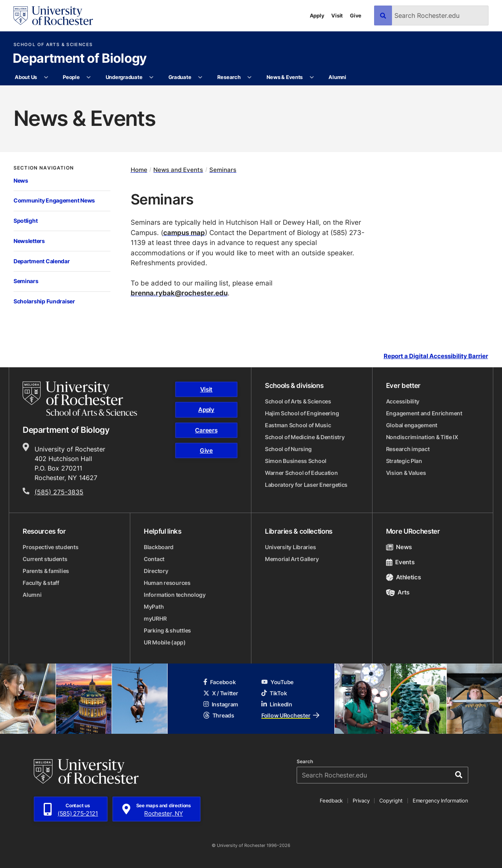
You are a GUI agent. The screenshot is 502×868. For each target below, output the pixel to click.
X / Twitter (221, 693)
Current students (45, 559)
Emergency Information (440, 800)
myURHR (155, 618)
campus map (184, 232)
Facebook (220, 682)
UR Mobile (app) (165, 642)
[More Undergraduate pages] (152, 77)
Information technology (175, 595)
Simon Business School (296, 461)
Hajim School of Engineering (302, 413)
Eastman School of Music (298, 425)
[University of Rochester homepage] (53, 16)
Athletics (404, 577)
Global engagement (412, 425)
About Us (26, 77)
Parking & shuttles (167, 630)
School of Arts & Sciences (53, 45)
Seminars (26, 281)
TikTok (274, 693)
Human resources (167, 583)
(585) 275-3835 (59, 492)
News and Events (178, 170)
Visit (337, 15)
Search (305, 762)
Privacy (361, 800)
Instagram (221, 704)
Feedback (331, 800)
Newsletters (29, 241)
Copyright (391, 800)
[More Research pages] (250, 77)
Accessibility (403, 401)
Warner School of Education (301, 473)
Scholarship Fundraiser (44, 301)
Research (229, 77)
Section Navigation (44, 168)
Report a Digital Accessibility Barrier (436, 356)
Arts (398, 592)
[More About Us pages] (46, 77)
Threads (219, 715)
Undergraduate (124, 77)
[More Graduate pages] (200, 77)
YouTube (277, 682)
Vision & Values (406, 473)
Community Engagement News (54, 200)
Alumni (337, 77)
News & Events (285, 77)
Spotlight (26, 221)
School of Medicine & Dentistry (305, 437)
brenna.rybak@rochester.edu (179, 293)
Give (356, 15)
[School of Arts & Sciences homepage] (80, 399)
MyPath (154, 607)
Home (139, 170)
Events (400, 562)
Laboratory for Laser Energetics (306, 485)
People (71, 77)
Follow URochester (290, 715)
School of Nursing (288, 449)
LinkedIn (277, 704)
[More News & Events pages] (312, 77)
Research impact (408, 449)
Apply (317, 15)
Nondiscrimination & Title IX (422, 437)
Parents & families (46, 571)
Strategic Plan (404, 461)
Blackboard (159, 547)
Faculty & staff (41, 583)
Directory (156, 571)
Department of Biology (80, 59)
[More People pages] (89, 77)
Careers (206, 430)
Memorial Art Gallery (292, 559)
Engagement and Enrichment (424, 413)
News (21, 180)
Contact (154, 559)
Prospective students (50, 547)
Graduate (180, 77)
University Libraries (290, 547)
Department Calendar (42, 261)
